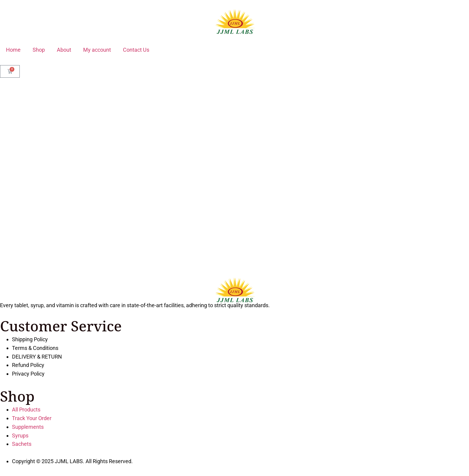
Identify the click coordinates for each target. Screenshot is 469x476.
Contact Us (136, 50)
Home (13, 50)
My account (97, 50)
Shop (39, 50)
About (64, 50)
